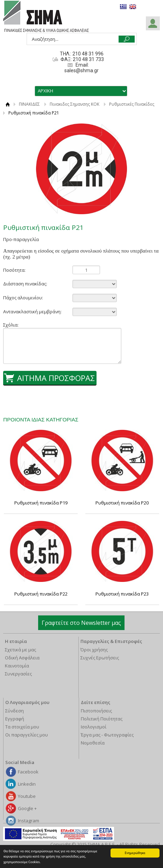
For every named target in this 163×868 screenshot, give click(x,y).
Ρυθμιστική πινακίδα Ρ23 (122, 594)
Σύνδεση (15, 711)
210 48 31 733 (88, 59)
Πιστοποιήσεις (96, 711)
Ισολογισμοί (94, 727)
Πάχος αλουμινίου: (23, 298)
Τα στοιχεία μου (22, 727)
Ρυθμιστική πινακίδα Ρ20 (122, 503)
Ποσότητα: (14, 270)
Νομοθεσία (93, 743)
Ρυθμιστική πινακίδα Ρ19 (41, 503)
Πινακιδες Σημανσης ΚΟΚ (75, 104)
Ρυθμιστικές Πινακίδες (132, 104)
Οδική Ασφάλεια (22, 658)
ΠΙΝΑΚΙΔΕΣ (29, 104)
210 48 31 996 (88, 54)
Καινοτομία (17, 666)
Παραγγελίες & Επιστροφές (111, 641)
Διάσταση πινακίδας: (25, 284)
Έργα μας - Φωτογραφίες (107, 735)
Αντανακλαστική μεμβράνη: (32, 312)
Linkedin (27, 784)
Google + (27, 808)
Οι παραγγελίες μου (27, 735)
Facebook (28, 772)
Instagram (29, 821)
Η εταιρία (16, 641)
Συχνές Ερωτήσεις (100, 658)
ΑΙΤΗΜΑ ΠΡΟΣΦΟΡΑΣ (56, 378)
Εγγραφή (15, 719)
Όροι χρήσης (94, 650)
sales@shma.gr (81, 70)
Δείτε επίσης (95, 702)
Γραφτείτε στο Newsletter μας (81, 623)
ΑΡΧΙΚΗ (8, 104)
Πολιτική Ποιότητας (102, 719)
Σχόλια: (11, 325)
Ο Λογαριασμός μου (27, 702)
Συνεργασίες (18, 674)
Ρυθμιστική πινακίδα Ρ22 (41, 594)
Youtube (27, 796)
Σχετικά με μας (20, 650)
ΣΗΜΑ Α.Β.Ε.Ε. (46, 17)
